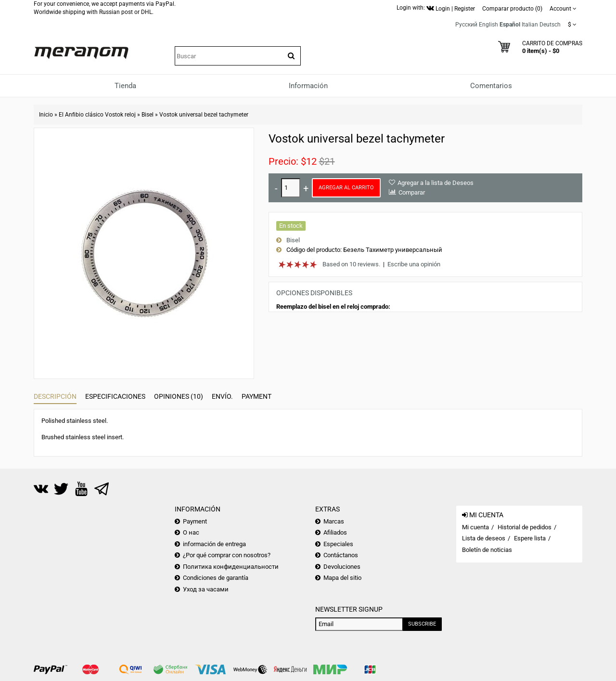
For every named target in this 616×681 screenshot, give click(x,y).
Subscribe (422, 624)
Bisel (148, 115)
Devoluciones (342, 567)
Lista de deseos (484, 538)
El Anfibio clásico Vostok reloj (97, 115)
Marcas (334, 521)
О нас (191, 532)
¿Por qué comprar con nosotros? (227, 555)
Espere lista (530, 538)
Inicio (46, 115)
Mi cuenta (475, 527)
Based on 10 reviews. (351, 264)
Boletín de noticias (487, 550)
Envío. (222, 396)
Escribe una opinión (414, 264)
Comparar (412, 192)
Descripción (55, 396)
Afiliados (335, 532)
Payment (257, 396)
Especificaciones (115, 396)
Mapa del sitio (342, 578)
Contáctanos (341, 555)
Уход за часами (206, 589)
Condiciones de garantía (216, 578)
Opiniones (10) (179, 396)
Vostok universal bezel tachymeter (204, 115)
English (488, 25)
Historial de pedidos (525, 527)
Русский (466, 25)
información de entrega (214, 544)
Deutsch (550, 25)
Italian (530, 25)
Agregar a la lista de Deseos (436, 183)
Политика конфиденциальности (231, 567)
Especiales (338, 544)
